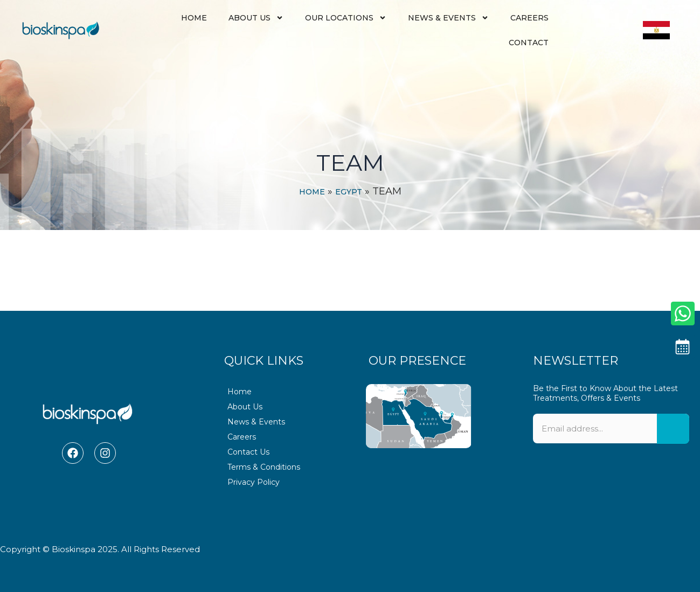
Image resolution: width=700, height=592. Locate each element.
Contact (529, 43)
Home (194, 18)
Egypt (349, 192)
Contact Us (248, 452)
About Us (256, 18)
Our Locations (346, 18)
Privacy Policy (254, 482)
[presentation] (611, 495)
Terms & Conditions (264, 467)
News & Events (448, 18)
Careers (529, 18)
